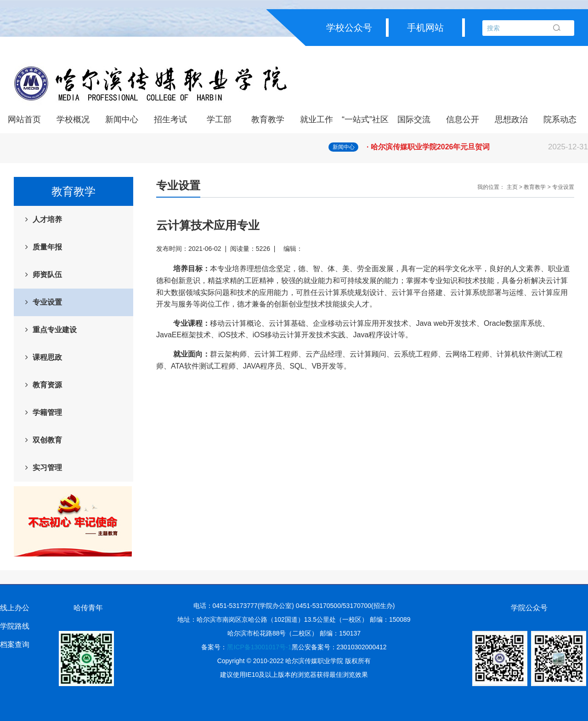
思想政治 (511, 119)
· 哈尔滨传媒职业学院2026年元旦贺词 (477, 147)
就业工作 (317, 119)
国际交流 (414, 119)
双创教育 (47, 440)
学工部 (219, 119)
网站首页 (24, 119)
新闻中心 (122, 119)
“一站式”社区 (365, 119)
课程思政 (47, 357)
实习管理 (47, 468)
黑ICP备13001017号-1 (259, 647)
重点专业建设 (55, 330)
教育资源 (47, 385)
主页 (512, 187)
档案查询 (15, 644)
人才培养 (47, 219)
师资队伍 (47, 275)
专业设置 (47, 302)
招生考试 (170, 119)
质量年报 (47, 247)
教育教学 (268, 119)
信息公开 (463, 119)
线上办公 (15, 608)
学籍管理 (47, 412)
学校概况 (73, 119)
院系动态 (560, 119)
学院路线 (15, 626)
